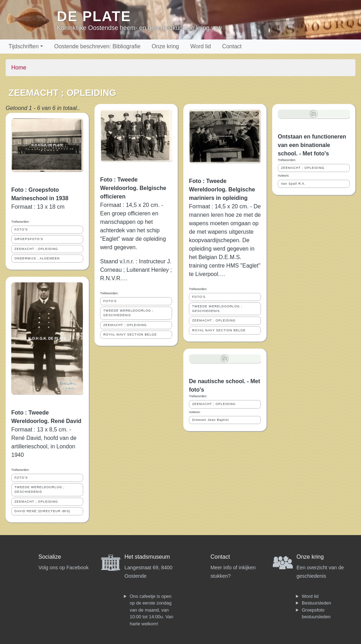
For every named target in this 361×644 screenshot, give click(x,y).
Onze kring (165, 46)
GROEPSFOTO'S (29, 239)
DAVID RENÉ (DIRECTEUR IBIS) (42, 511)
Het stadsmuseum (147, 557)
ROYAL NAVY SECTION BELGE (130, 335)
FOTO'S (21, 229)
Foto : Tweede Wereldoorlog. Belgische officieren (133, 188)
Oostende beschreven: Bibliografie (97, 46)
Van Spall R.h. (293, 184)
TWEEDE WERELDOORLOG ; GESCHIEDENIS (39, 489)
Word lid (201, 46)
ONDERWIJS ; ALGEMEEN (37, 258)
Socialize (50, 557)
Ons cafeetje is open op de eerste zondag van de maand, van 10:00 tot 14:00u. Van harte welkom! (151, 610)
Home (19, 68)
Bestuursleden (316, 603)
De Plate (94, 16)
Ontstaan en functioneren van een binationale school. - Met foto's (312, 145)
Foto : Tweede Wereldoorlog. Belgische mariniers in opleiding (222, 189)
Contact (232, 46)
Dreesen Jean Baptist (210, 420)
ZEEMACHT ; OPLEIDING (36, 249)
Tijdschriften (24, 46)
